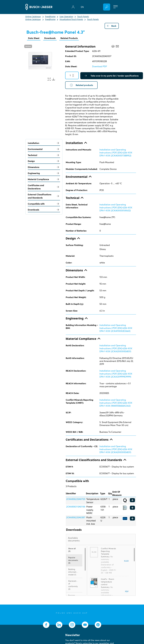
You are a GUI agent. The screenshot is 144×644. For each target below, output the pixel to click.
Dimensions (44, 167)
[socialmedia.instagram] (72, 625)
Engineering (44, 173)
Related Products (69, 38)
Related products (81, 85)
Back (112, 26)
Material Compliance (44, 179)
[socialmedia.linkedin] (59, 625)
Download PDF (100, 66)
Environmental (44, 149)
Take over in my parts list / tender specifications (112, 76)
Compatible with (44, 204)
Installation (44, 143)
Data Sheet (34, 38)
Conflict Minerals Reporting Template (108, 551)
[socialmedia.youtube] (85, 625)
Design (44, 161)
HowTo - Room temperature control (107, 582)
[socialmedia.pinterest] (98, 625)
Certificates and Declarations (44, 187)
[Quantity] (72, 75)
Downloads (50, 38)
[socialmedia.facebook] (46, 625)
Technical (44, 155)
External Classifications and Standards (44, 196)
